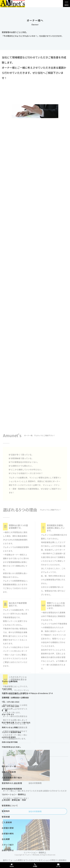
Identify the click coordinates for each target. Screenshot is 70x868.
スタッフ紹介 (8, 845)
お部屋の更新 (8, 828)
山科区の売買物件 (9, 737)
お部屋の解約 (8, 833)
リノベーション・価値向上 (14, 794)
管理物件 (6, 811)
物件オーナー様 (9, 766)
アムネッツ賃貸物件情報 (11, 732)
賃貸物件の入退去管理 (12, 783)
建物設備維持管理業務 (12, 789)
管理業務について (10, 806)
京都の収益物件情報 (10, 742)
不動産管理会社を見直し (11, 747)
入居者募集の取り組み (12, 778)
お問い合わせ (8, 850)
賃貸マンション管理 (10, 727)
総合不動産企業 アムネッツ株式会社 (16, 722)
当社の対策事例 (9, 772)
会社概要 (6, 839)
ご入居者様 (7, 822)
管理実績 (6, 817)
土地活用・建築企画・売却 (14, 800)
